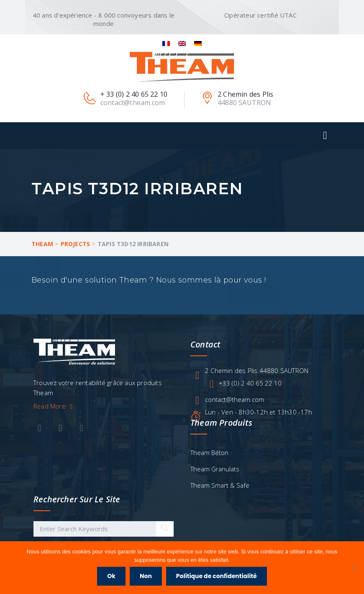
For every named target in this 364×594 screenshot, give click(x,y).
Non (146, 576)
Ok (111, 576)
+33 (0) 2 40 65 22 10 (250, 383)
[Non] (354, 568)
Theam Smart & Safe (220, 485)
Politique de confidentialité (217, 576)
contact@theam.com (235, 399)
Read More (54, 406)
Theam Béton (209, 453)
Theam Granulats (215, 469)
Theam (42, 244)
